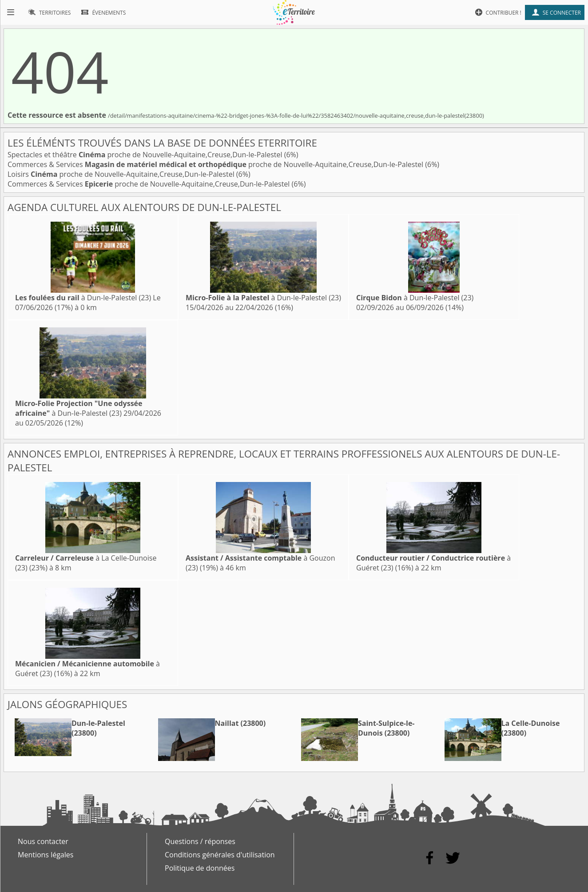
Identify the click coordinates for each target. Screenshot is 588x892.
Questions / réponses (200, 841)
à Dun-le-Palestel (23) (83, 298)
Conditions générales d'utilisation (220, 855)
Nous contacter (43, 841)
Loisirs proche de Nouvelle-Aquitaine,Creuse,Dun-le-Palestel (122, 174)
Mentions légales (46, 855)
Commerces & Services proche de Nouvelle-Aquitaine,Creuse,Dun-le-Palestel (216, 164)
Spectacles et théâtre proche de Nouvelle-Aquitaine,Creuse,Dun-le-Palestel (146, 155)
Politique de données (200, 868)
